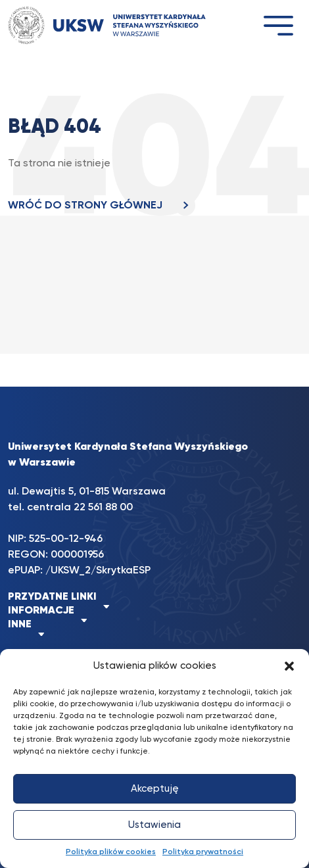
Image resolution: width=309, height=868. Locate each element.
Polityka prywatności (203, 852)
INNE (20, 625)
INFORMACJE (41, 611)
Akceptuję (155, 789)
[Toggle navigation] (278, 25)
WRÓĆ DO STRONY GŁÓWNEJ (102, 206)
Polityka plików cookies (111, 852)
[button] (289, 666)
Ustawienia (154, 825)
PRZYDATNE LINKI (52, 597)
